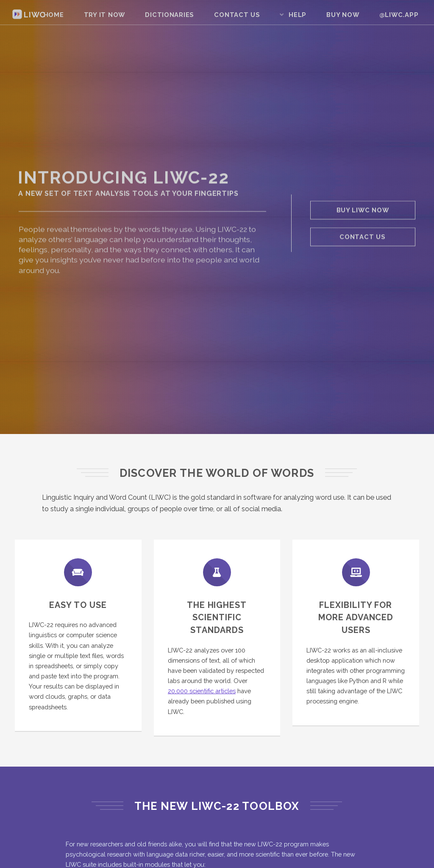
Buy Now (343, 15)
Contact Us (237, 15)
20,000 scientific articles (202, 691)
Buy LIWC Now (363, 211)
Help (298, 15)
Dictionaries (170, 15)
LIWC (29, 15)
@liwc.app (399, 15)
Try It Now (104, 15)
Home (54, 15)
